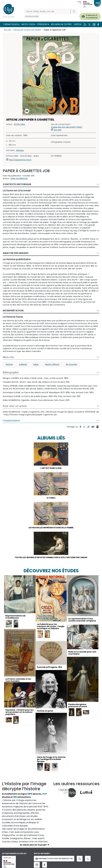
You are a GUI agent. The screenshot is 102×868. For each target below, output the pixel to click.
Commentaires (11, 420)
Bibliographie (11, 372)
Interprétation (13, 311)
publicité (23, 364)
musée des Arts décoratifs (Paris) (67, 127)
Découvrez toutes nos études (27, 30)
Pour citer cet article (15, 406)
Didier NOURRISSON (19, 178)
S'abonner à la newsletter (92, 16)
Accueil (7, 30)
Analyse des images (16, 253)
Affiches (20, 150)
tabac (36, 364)
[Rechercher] (48, 11)
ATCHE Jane (19, 124)
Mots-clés (28, 24)
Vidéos (78, 24)
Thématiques (11, 24)
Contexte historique (17, 184)
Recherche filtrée (61, 24)
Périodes (42, 24)
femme (9, 364)
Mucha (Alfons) (52, 364)
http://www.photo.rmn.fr (20, 160)
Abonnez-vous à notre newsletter (54, 859)
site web (58, 130)
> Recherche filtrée (32, 16)
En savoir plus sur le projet (33, 846)
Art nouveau (71, 364)
